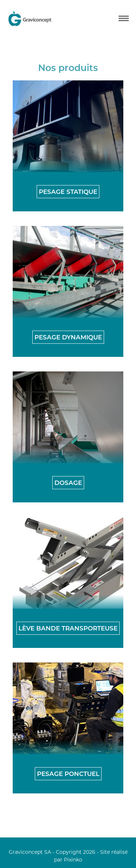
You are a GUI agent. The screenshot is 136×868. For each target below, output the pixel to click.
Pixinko (73, 860)
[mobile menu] (124, 19)
